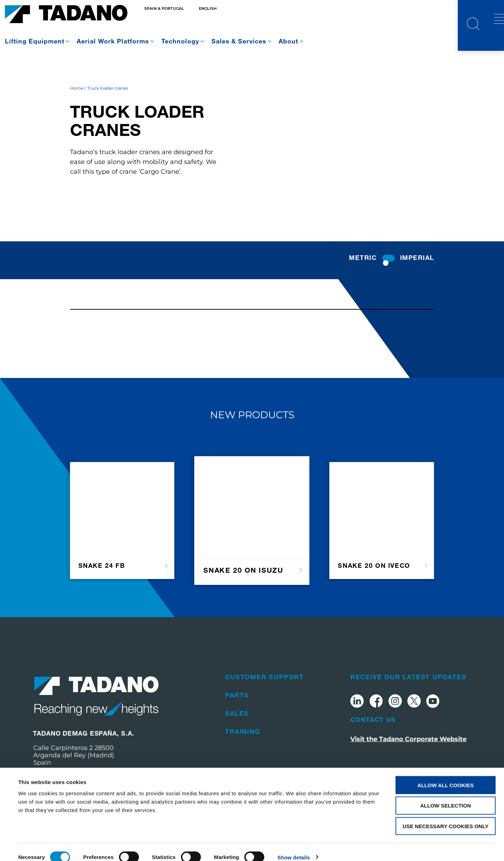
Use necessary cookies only (445, 816)
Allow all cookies (446, 775)
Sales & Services (239, 41)
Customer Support (264, 696)
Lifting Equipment (35, 41)
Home (77, 107)
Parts (237, 714)
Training (243, 750)
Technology (180, 41)
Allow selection (446, 796)
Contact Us (373, 738)
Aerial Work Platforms (113, 41)
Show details (294, 847)
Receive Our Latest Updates (408, 696)
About (288, 41)
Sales (237, 732)
